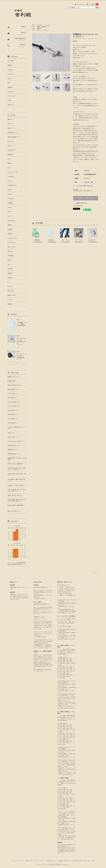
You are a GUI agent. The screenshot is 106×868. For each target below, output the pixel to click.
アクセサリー (40, 25)
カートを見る (93, 4)
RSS (88, 861)
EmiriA (39, 30)
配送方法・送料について (65, 861)
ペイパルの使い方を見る (40, 637)
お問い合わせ (29, 861)
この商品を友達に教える (81, 203)
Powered (57, 864)
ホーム (13, 861)
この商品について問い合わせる (86, 198)
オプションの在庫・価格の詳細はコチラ (83, 186)
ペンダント (48, 25)
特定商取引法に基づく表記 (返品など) (82, 191)
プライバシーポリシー (39, 861)
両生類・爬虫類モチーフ (43, 27)
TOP (33, 25)
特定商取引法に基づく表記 (79, 861)
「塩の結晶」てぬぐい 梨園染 (56, 240)
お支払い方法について (52, 861)
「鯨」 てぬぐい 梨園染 (68, 240)
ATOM (93, 861)
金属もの (39, 28)
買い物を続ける (79, 206)
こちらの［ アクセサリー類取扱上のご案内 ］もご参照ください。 (86, 159)
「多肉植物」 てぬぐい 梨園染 (42, 240)
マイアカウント (81, 4)
